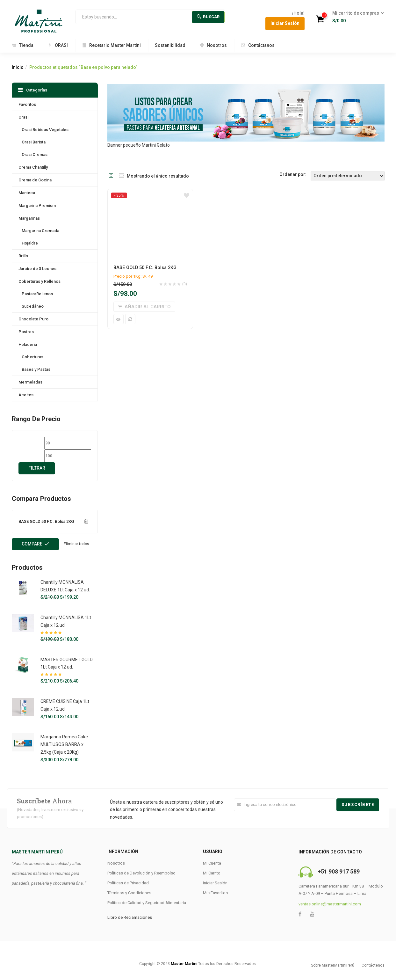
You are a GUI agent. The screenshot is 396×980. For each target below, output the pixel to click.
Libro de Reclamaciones (130, 917)
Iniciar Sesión (285, 23)
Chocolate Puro (33, 319)
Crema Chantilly (33, 167)
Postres (26, 332)
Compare (32, 544)
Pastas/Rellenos (37, 294)
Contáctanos (258, 45)
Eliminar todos (76, 544)
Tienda (23, 45)
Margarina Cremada (40, 231)
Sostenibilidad (170, 45)
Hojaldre (30, 243)
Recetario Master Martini (111, 45)
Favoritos (27, 104)
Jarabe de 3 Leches (37, 269)
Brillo (23, 256)
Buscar (208, 17)
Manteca (27, 193)
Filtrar (37, 468)
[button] (356, 17)
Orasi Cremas (35, 154)
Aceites (26, 395)
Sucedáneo (33, 306)
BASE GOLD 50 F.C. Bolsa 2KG (145, 268)
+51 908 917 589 (339, 871)
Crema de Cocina (35, 180)
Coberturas (32, 357)
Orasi (23, 117)
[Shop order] (348, 176)
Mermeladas (30, 382)
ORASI (58, 45)
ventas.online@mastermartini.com (330, 904)
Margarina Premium (37, 205)
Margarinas (29, 218)
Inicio (18, 67)
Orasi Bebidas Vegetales (45, 130)
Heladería (28, 344)
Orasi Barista (34, 142)
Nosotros (213, 45)
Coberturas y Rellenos (40, 281)
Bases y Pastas (36, 369)
